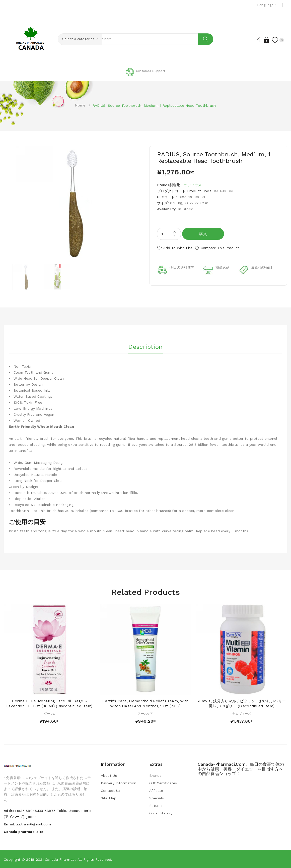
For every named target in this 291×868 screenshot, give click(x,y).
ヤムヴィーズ (242, 713)
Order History (161, 813)
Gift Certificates (163, 783)
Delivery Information (119, 783)
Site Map (109, 798)
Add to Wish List (178, 248)
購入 (203, 234)
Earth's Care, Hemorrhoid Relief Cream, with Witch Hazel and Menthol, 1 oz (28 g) (145, 703)
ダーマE (49, 713)
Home (80, 105)
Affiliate (156, 790)
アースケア (145, 713)
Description (145, 345)
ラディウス (193, 185)
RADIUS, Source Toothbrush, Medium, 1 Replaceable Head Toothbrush (154, 105)
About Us (109, 775)
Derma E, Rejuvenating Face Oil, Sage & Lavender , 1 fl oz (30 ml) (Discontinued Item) (49, 703)
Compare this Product (225, 248)
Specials (157, 798)
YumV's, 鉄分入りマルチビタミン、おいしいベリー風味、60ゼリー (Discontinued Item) (242, 703)
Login (262, 40)
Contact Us (111, 790)
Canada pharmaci (60, 859)
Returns (156, 805)
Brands (155, 775)
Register (253, 40)
